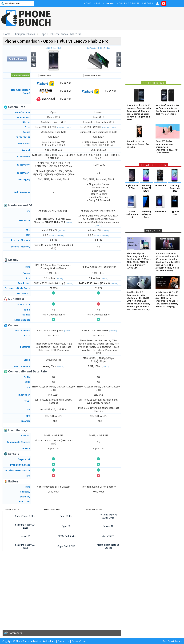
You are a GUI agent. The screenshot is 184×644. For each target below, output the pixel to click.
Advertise (36, 641)
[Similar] (69, 222)
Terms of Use (79, 641)
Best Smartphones (172, 641)
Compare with (11, 509)
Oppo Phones (52, 509)
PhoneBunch (22, 641)
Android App (49, 641)
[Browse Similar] (56, 235)
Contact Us (63, 641)
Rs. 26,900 (54, 83)
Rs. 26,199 (54, 99)
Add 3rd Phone (17, 59)
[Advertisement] (126, 18)
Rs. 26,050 (54, 91)
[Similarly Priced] (65, 127)
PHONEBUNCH (35, 18)
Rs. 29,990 (98, 91)
